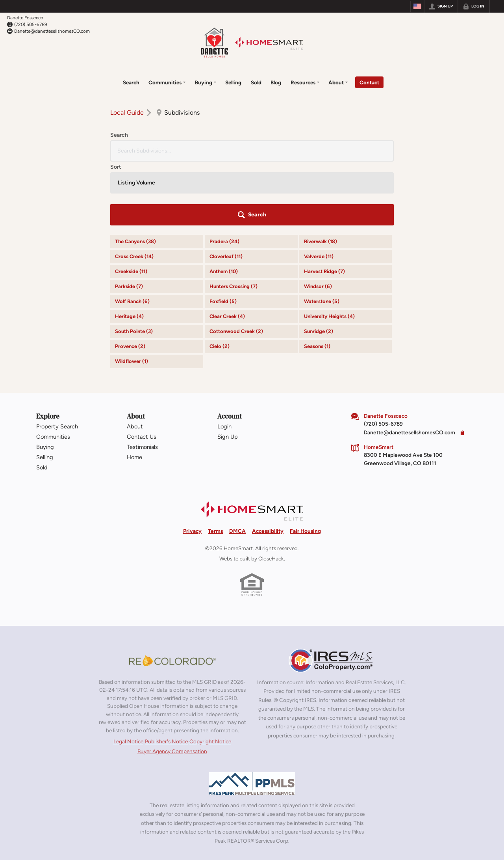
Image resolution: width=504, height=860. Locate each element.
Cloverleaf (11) (226, 191)
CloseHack (271, 493)
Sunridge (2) (319, 266)
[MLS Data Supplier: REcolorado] (172, 595)
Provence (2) (130, 281)
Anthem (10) (224, 206)
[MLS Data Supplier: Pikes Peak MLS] (252, 718)
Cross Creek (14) (134, 191)
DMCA (237, 465)
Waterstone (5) (322, 236)
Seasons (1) (317, 281)
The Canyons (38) (135, 176)
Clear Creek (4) (227, 251)
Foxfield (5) (223, 236)
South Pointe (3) (134, 266)
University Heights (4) (329, 251)
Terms (215, 465)
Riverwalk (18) (321, 176)
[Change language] (417, 6)
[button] (372, 149)
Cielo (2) (220, 281)
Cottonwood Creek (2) (236, 266)
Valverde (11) (319, 191)
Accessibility (268, 465)
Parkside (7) (129, 221)
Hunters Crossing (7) (233, 221)
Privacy (192, 465)
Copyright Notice (210, 676)
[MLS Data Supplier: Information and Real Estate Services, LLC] (332, 595)
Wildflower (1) (132, 296)
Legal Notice (128, 676)
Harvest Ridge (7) (324, 206)
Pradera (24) (224, 176)
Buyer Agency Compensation (172, 685)
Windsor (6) (318, 221)
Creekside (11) (131, 206)
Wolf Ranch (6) (132, 236)
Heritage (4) (129, 251)
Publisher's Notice (166, 676)
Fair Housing (305, 465)
